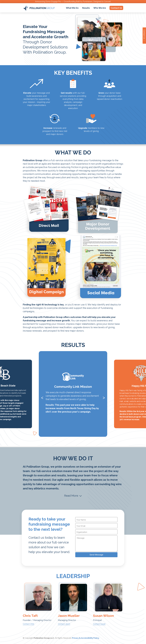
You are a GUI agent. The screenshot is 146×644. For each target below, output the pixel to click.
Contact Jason (64, 624)
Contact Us (116, 8)
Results (86, 8)
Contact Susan (99, 624)
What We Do (72, 8)
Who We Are (100, 8)
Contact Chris (29, 624)
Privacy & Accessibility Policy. (86, 638)
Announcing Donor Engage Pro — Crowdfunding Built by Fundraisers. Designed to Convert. (73, 2)
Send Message (96, 555)
